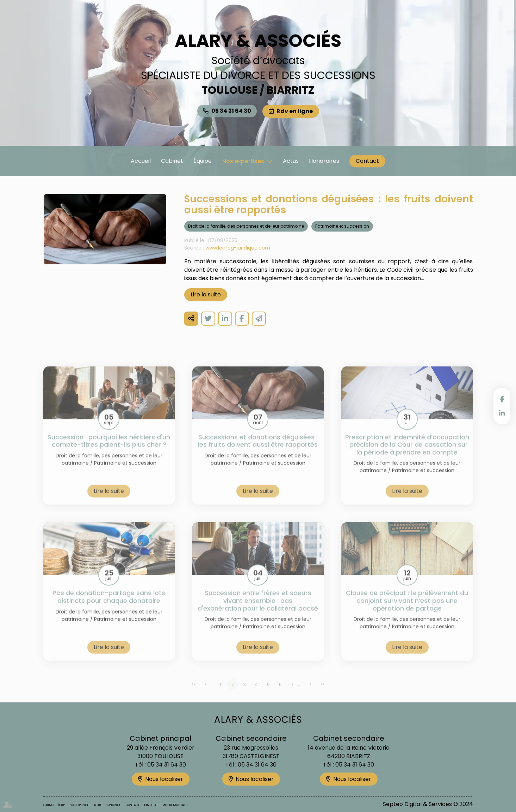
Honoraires (324, 161)
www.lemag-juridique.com (238, 248)
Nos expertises (243, 161)
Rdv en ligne (295, 111)
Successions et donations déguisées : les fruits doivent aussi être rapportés (258, 448)
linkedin (502, 413)
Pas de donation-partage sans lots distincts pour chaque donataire (109, 605)
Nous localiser (164, 779)
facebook (502, 399)
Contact (367, 161)
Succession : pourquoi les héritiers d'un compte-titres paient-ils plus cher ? (109, 448)
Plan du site (151, 805)
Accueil (141, 161)
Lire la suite (206, 294)
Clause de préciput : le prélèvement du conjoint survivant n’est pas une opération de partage (407, 608)
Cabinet (172, 161)
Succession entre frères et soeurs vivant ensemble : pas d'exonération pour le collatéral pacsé (258, 608)
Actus (291, 161)
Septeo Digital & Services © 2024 (428, 804)
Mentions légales (175, 805)
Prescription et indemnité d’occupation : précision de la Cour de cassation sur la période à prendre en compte (407, 452)
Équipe (203, 161)
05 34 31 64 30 (231, 111)
